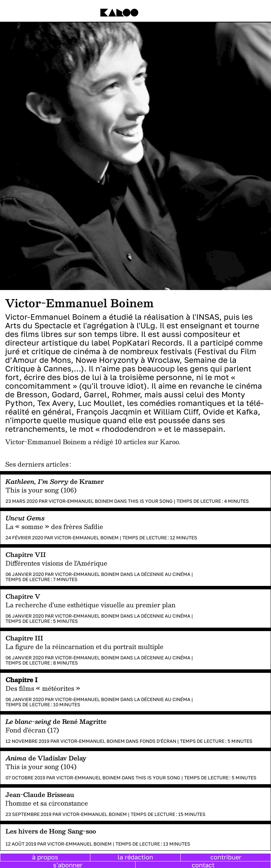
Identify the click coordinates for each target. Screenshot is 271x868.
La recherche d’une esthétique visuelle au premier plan (91, 605)
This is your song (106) (41, 490)
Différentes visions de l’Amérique (56, 563)
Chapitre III (24, 638)
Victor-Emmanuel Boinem (81, 501)
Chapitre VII (26, 554)
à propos (45, 857)
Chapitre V (23, 596)
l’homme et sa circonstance (47, 803)
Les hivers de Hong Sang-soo (51, 831)
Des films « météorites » (43, 688)
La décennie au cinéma (162, 574)
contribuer (226, 857)
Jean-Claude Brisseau (40, 794)
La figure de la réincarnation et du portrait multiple (84, 646)
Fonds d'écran (158, 741)
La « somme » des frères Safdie (54, 526)
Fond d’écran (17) (32, 730)
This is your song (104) (41, 766)
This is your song (150, 501)
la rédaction (135, 857)
